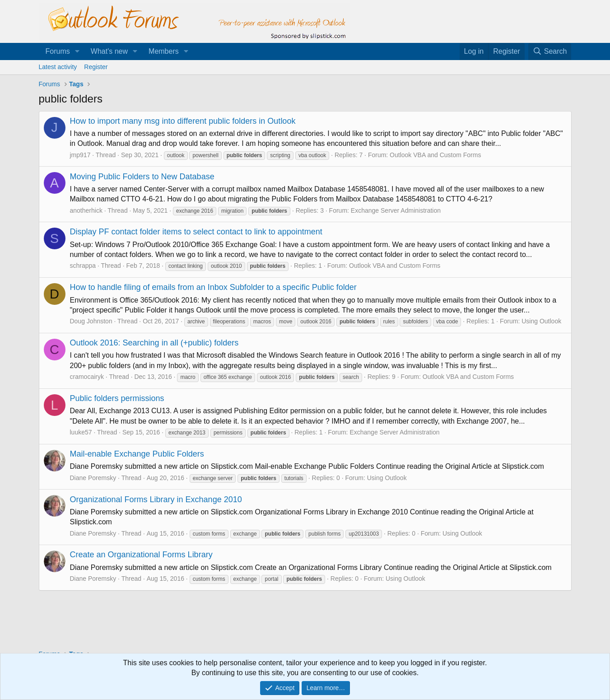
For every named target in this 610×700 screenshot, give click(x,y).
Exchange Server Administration (396, 210)
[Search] (550, 51)
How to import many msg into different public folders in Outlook (183, 121)
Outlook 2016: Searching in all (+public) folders (154, 343)
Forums (58, 51)
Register (96, 67)
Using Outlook (541, 321)
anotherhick (86, 210)
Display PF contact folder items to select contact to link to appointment (196, 232)
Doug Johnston (91, 321)
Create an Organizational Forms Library (141, 555)
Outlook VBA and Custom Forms (435, 155)
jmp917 (80, 155)
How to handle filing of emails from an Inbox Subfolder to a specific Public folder (213, 287)
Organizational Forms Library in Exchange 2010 (156, 499)
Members (164, 51)
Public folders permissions (117, 398)
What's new (109, 51)
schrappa (83, 266)
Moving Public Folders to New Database (142, 177)
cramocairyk (87, 377)
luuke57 (81, 432)
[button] (77, 51)
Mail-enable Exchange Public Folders (137, 454)
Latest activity (58, 67)
